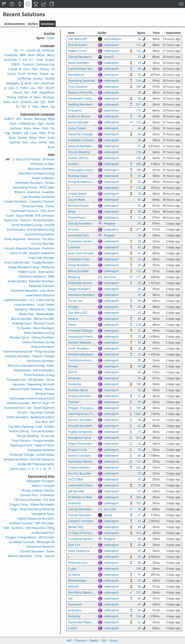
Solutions (48, 24)
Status (114, 641)
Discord (81, 641)
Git (104, 641)
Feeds (94, 641)
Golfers (33, 24)
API (69, 641)
